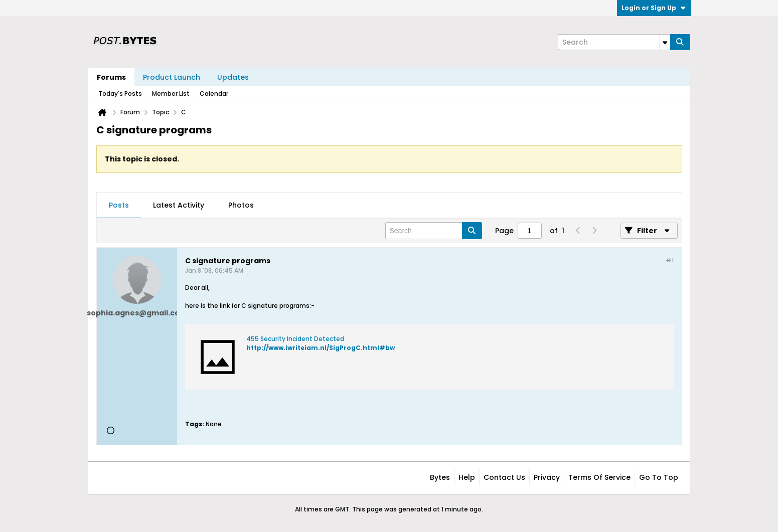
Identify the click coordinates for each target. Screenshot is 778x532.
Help (467, 477)
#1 (670, 260)
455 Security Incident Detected (295, 339)
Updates (233, 77)
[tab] (119, 206)
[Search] (614, 42)
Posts (119, 205)
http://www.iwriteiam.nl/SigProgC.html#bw (321, 348)
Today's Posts (120, 94)
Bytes (440, 477)
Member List (171, 94)
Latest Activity (179, 205)
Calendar (214, 94)
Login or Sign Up (654, 8)
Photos (241, 205)
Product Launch (172, 77)
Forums (111, 77)
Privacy (547, 477)
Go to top (659, 477)
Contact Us (504, 477)
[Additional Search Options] (665, 42)
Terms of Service (599, 477)
